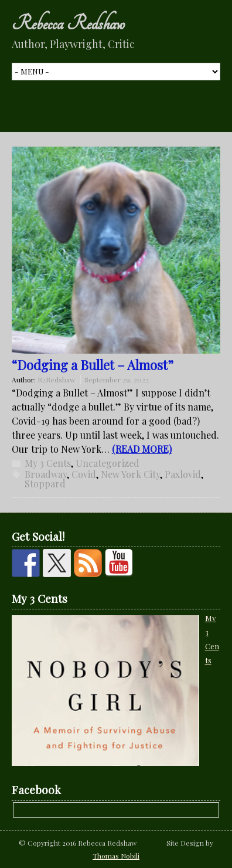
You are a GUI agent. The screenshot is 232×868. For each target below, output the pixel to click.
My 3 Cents (48, 463)
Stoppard (45, 484)
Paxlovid (183, 474)
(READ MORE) (142, 449)
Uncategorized (108, 463)
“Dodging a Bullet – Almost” (93, 365)
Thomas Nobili (116, 856)
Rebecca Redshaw (68, 23)
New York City (130, 474)
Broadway (46, 474)
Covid (84, 474)
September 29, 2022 (117, 379)
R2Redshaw (56, 379)
